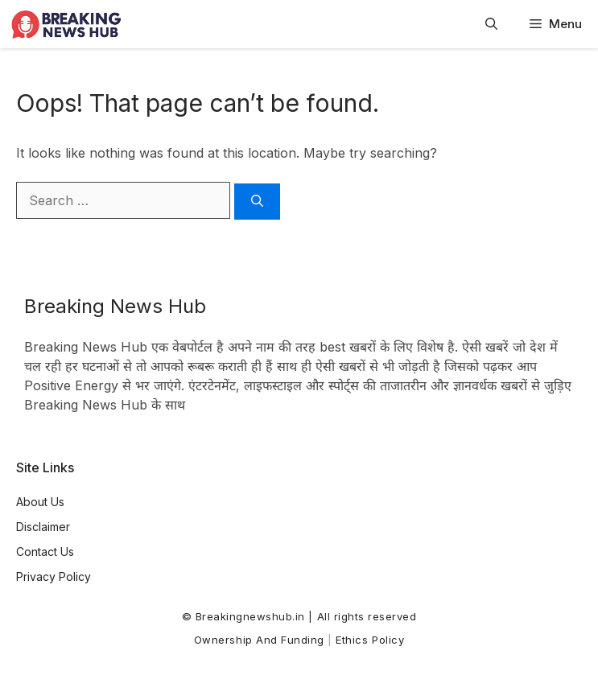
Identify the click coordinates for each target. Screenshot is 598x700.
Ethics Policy (370, 640)
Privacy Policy (54, 576)
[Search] (257, 202)
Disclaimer (43, 527)
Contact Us (45, 552)
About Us (40, 502)
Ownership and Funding (259, 640)
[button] (491, 24)
